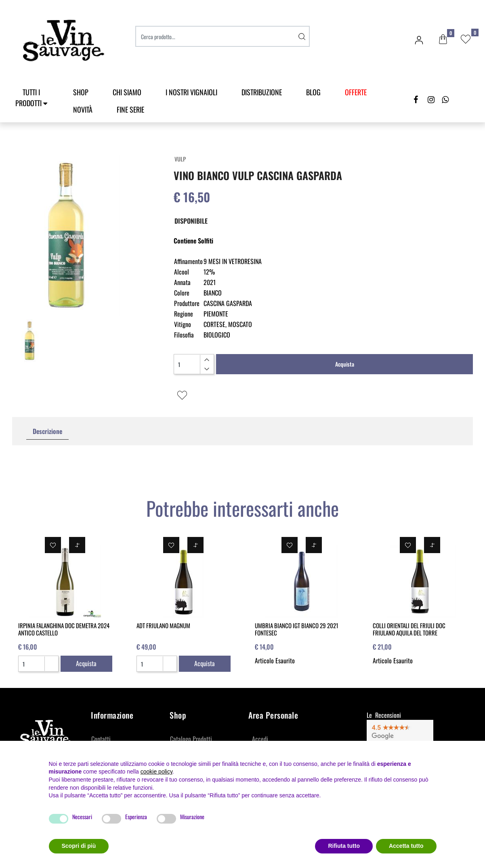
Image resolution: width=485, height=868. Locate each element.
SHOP (81, 92)
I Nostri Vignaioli (191, 92)
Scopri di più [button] (79, 846)
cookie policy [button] (156, 772)
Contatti (101, 739)
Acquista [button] (345, 364)
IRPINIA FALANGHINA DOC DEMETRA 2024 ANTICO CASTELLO (64, 629)
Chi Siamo (127, 92)
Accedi (260, 739)
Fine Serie (130, 109)
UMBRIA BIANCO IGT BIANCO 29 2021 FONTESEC (297, 629)
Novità (83, 109)
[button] (443, 40)
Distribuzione (262, 92)
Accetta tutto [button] (406, 846)
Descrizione (47, 431)
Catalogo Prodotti (191, 739)
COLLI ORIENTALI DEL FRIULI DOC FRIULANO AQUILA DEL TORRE (409, 629)
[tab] (47, 431)
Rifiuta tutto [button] (344, 846)
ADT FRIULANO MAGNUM (163, 625)
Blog (313, 92)
